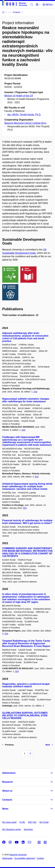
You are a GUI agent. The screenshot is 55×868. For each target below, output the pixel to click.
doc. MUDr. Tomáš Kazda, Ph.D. (24, 115)
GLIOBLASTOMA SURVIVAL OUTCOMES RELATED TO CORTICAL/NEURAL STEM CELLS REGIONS (25, 715)
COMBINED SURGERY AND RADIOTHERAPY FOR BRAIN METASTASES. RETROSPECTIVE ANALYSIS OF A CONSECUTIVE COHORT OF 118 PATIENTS (27, 552)
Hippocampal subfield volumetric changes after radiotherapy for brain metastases (26, 400)
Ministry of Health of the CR (19, 96)
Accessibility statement (25, 858)
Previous (8, 745)
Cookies (40, 858)
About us (7, 791)
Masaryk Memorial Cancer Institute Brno (25, 123)
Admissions (9, 773)
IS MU (22, 822)
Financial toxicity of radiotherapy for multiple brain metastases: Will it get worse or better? (27, 522)
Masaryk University (18, 855)
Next (49, 745)
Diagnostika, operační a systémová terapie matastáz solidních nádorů (26, 685)
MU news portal (9, 822)
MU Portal (44, 822)
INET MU (32, 822)
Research (7, 782)
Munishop (28, 829)
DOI (36, 392)
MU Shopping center (12, 829)
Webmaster (7, 858)
